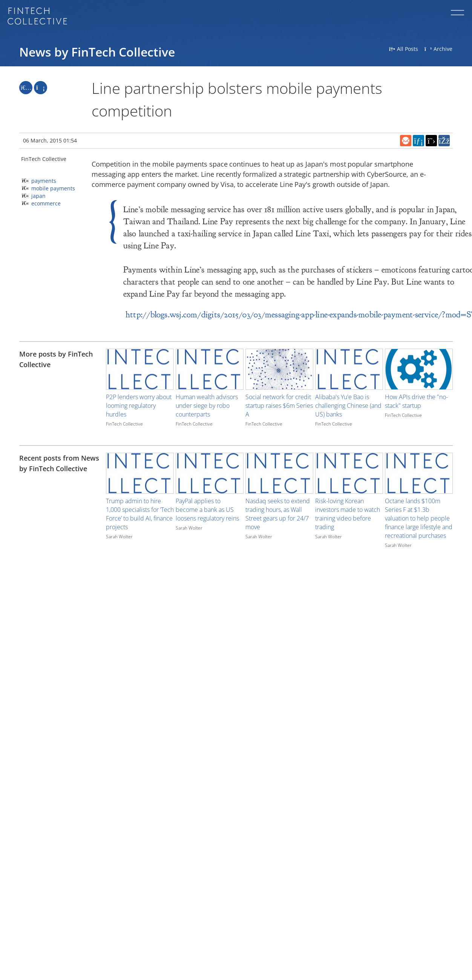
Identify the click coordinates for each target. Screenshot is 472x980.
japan (38, 196)
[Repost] (41, 88)
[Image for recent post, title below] (140, 473)
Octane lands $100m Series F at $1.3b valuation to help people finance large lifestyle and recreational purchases (419, 518)
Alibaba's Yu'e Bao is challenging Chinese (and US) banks (348, 406)
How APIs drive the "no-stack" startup (416, 401)
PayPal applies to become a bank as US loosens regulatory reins (207, 510)
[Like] (26, 88)
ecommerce (46, 203)
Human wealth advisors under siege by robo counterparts (207, 406)
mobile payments (53, 188)
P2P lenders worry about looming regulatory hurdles (139, 406)
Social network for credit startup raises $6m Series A (279, 406)
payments (44, 181)
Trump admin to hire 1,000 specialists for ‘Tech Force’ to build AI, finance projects (140, 514)
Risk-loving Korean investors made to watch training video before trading (348, 514)
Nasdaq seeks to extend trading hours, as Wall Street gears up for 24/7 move (278, 514)
